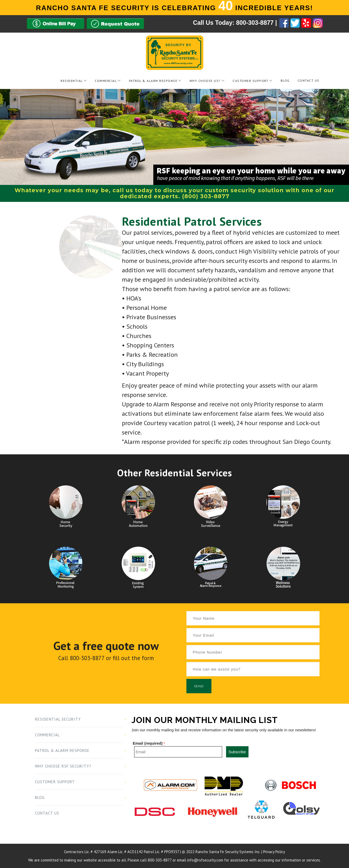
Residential (72, 81)
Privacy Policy (274, 852)
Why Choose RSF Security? (63, 766)
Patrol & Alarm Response (153, 81)
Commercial (106, 81)
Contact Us (309, 80)
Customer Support (250, 81)
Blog (285, 80)
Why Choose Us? (205, 81)
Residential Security (58, 719)
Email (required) (149, 743)
